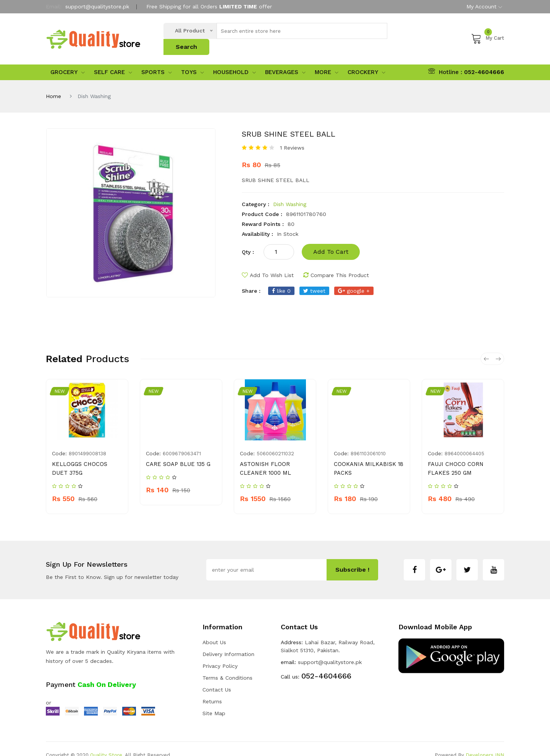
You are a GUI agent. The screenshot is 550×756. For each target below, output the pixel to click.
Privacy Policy (220, 653)
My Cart (488, 32)
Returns (212, 689)
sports (157, 60)
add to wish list (268, 263)
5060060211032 (275, 442)
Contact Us (217, 677)
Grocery (68, 60)
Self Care (113, 60)
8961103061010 (368, 442)
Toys (192, 60)
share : (251, 279)
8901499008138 (87, 442)
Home (53, 84)
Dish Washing (290, 192)
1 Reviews (292, 136)
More (327, 60)
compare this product (336, 263)
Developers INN (485, 742)
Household (235, 60)
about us (214, 630)
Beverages (285, 60)
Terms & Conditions (227, 665)
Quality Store (106, 742)
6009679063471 (182, 442)
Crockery (366, 60)
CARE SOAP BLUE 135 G (177, 452)
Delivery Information (228, 642)
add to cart (331, 240)
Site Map (214, 701)
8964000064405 (464, 442)
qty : (248, 240)
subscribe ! (352, 557)
